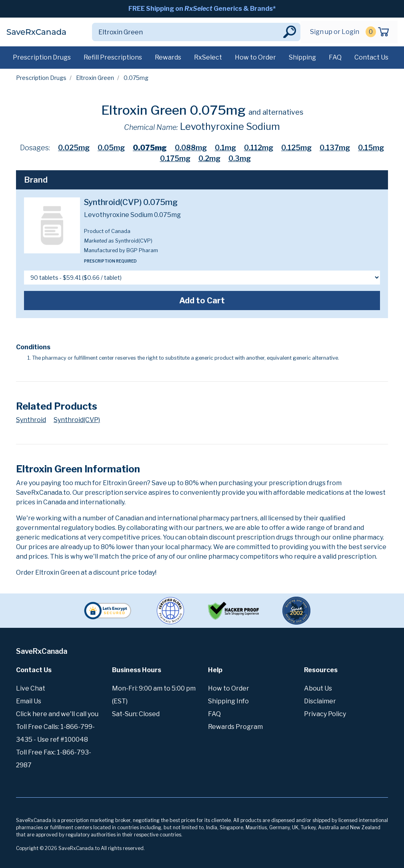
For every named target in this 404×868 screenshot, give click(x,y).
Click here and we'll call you (57, 714)
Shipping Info (228, 701)
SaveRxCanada (36, 32)
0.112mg (259, 148)
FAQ (335, 57)
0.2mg (209, 158)
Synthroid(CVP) (77, 420)
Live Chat (31, 688)
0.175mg (175, 158)
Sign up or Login (335, 32)
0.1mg (225, 148)
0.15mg (371, 148)
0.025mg (74, 148)
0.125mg (296, 148)
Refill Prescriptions (113, 57)
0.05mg (111, 148)
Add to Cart (202, 301)
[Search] (187, 32)
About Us (318, 688)
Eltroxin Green (95, 78)
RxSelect (208, 57)
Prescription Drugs (42, 57)
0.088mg (191, 148)
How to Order (255, 57)
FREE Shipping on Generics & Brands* (202, 9)
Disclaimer (320, 701)
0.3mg (240, 158)
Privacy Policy (325, 714)
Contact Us (371, 57)
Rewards (168, 57)
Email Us (29, 701)
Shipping (302, 57)
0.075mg (150, 148)
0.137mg (335, 148)
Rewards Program (235, 727)
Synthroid (31, 420)
